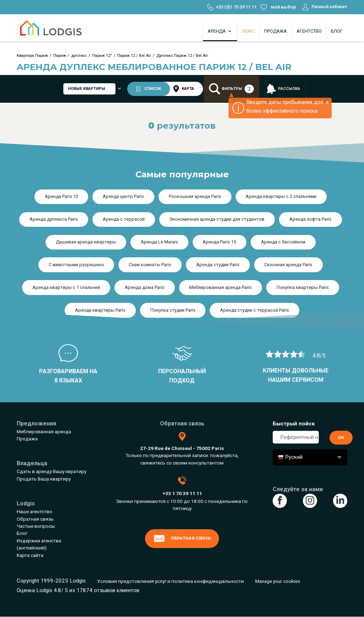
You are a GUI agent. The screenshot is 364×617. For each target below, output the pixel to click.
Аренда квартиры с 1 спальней (66, 287)
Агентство (309, 31)
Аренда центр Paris (123, 196)
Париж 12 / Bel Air (134, 56)
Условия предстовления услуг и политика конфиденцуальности (170, 581)
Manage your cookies (278, 581)
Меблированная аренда (44, 431)
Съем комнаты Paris (150, 265)
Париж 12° (102, 56)
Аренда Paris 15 (219, 242)
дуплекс (79, 56)
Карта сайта (30, 555)
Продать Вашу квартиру (44, 479)
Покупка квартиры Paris (303, 287)
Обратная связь (35, 519)
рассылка (283, 89)
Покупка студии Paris (173, 310)
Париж (60, 56)
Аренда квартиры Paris (100, 310)
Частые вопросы (36, 526)
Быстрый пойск (294, 424)
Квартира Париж (32, 56)
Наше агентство (34, 511)
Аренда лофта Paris (311, 219)
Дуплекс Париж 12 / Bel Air (182, 56)
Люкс (248, 31)
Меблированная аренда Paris (220, 287)
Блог (337, 31)
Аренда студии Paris (218, 265)
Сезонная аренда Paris (288, 265)
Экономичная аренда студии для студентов (217, 219)
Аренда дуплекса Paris (54, 219)
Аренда (220, 31)
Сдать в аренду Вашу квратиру (52, 471)
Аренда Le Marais (159, 242)
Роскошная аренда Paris (195, 196)
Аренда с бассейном (283, 242)
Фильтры (232, 89)
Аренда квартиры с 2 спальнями (281, 196)
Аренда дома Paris (145, 287)
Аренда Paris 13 (61, 196)
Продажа (275, 31)
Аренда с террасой (124, 219)
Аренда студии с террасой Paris (255, 310)
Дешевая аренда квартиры (86, 242)
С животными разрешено (76, 265)
